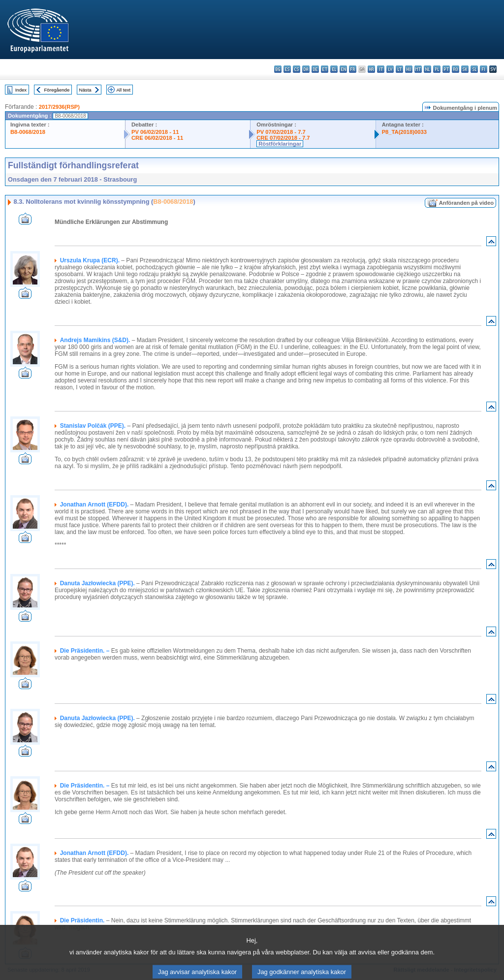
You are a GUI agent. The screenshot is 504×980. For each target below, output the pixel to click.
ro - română (456, 69)
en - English (343, 69)
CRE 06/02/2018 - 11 (157, 138)
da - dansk (306, 69)
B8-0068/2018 (28, 132)
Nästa (85, 90)
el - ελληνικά (334, 69)
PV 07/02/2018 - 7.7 (281, 132)
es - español (287, 69)
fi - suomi (484, 69)
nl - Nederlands (427, 69)
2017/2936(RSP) (59, 107)
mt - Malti (418, 69)
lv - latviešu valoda (390, 69)
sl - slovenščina (474, 69)
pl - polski (437, 69)
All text (123, 90)
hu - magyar (409, 69)
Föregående (57, 90)
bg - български (278, 69)
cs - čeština (297, 69)
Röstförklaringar (280, 144)
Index (21, 90)
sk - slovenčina (465, 69)
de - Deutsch (315, 69)
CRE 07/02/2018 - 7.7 (283, 138)
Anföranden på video (466, 203)
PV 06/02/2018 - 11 (155, 132)
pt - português (446, 69)
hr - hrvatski (371, 69)
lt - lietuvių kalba (399, 69)
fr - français (353, 69)
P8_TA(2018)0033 (404, 132)
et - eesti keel (325, 69)
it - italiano (381, 69)
